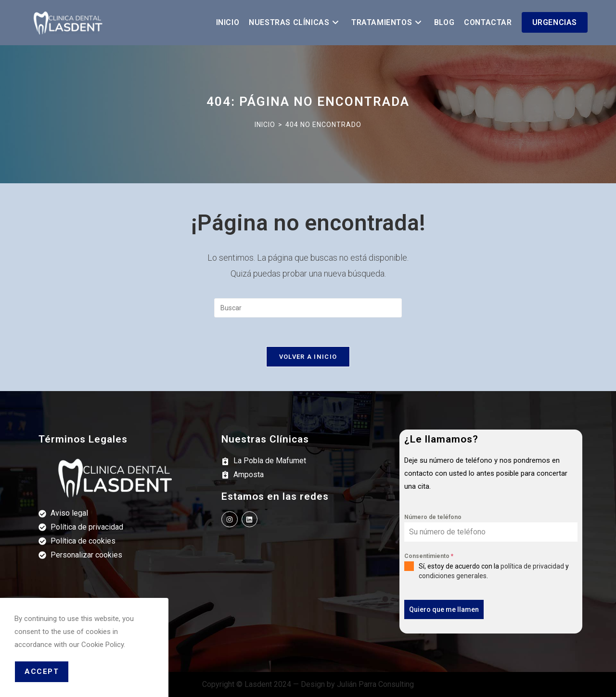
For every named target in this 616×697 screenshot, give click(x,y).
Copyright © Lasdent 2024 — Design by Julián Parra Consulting (308, 684)
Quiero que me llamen (444, 609)
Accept (42, 672)
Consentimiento (429, 556)
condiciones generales (453, 576)
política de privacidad (532, 566)
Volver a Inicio (308, 357)
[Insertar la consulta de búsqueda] (308, 308)
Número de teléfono (433, 517)
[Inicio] (265, 125)
